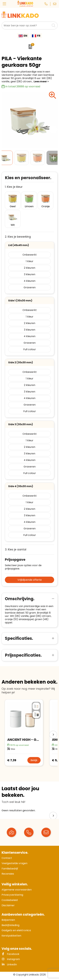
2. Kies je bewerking (18, 237)
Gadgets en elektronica (16, 930)
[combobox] (26, 25)
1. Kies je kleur (14, 187)
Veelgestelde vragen (14, 863)
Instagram (11, 959)
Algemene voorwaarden (17, 890)
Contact (7, 858)
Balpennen (8, 920)
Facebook (10, 954)
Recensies (8, 874)
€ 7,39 (12, 760)
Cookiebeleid (10, 900)
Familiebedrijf (10, 869)
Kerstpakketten (11, 936)
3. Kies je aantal (16, 550)
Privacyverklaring (12, 895)
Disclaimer (8, 905)
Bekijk (34, 760)
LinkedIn (9, 964)
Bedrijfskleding (10, 925)
